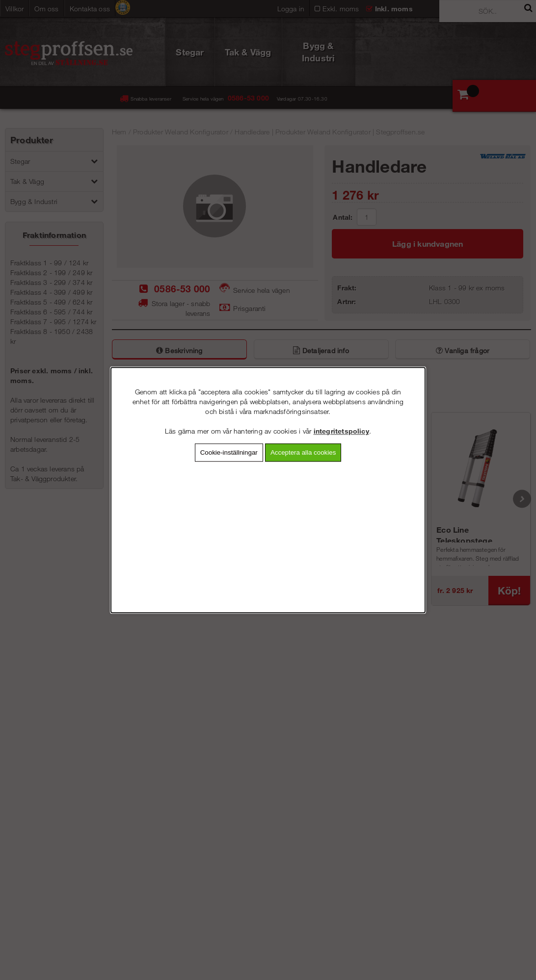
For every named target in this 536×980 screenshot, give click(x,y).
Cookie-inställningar (229, 452)
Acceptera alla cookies (303, 452)
